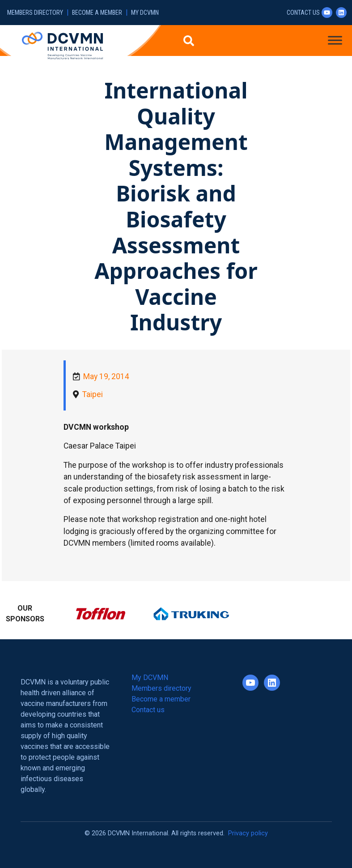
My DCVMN (145, 13)
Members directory (35, 13)
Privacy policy (248, 833)
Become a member (97, 13)
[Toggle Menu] (335, 40)
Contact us (303, 13)
